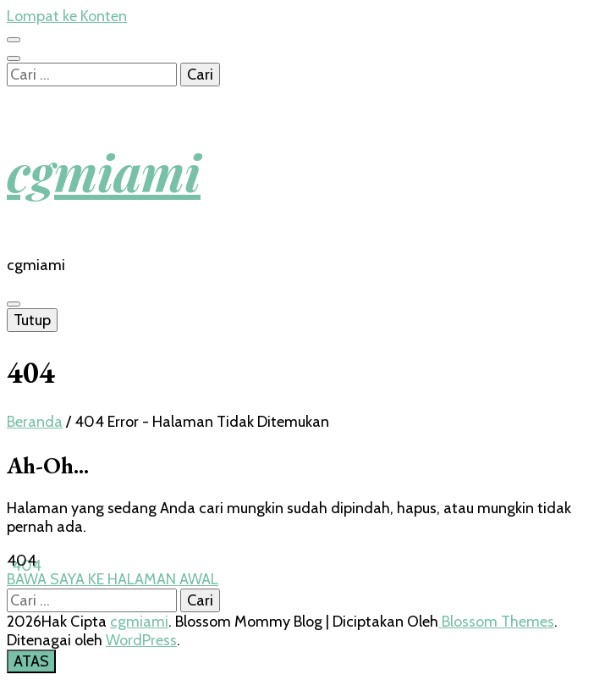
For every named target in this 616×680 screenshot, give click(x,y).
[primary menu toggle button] (14, 304)
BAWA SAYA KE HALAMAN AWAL (113, 579)
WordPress (141, 640)
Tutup (32, 320)
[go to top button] (31, 661)
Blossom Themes (496, 622)
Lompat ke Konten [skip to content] (67, 16)
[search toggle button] (14, 58)
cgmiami (104, 171)
